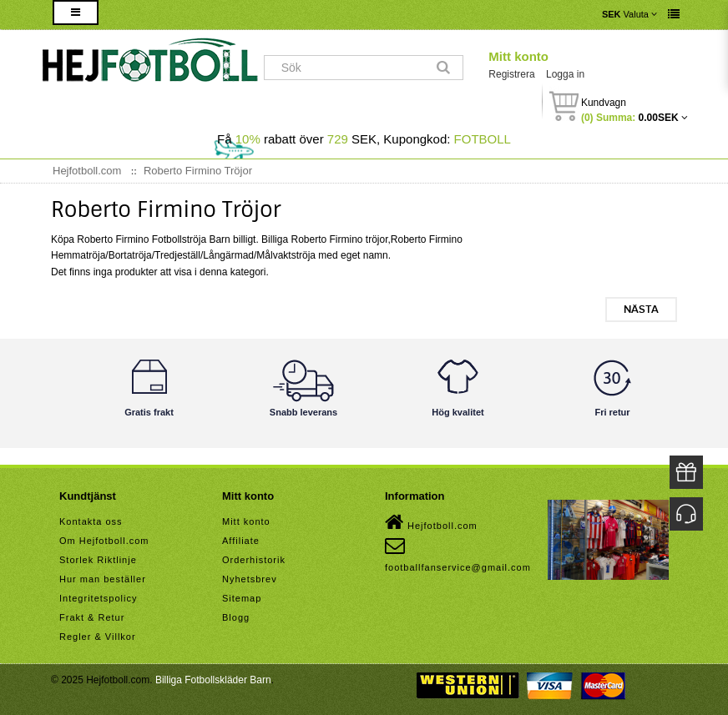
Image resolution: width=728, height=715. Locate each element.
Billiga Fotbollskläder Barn (213, 680)
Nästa (641, 310)
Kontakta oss (91, 521)
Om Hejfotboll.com (104, 541)
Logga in (565, 74)
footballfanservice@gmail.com (458, 554)
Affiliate (241, 541)
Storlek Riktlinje (98, 560)
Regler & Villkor (98, 637)
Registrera (511, 74)
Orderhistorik (254, 560)
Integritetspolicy (98, 598)
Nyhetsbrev (250, 579)
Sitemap (242, 598)
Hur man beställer (103, 579)
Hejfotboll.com (431, 522)
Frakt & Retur (92, 617)
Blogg (236, 617)
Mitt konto (518, 56)
